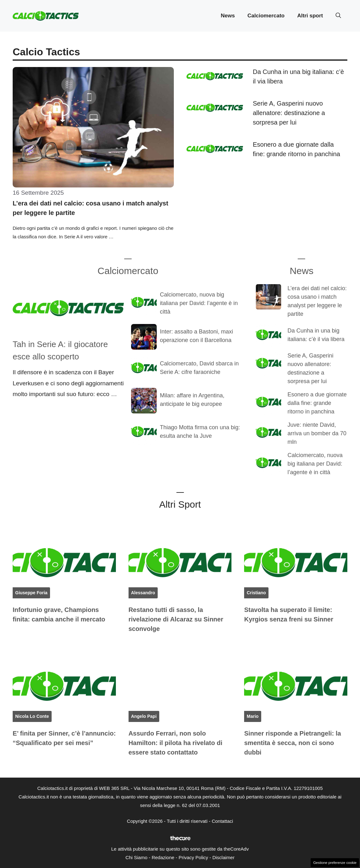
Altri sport (310, 16)
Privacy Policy (193, 857)
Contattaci (223, 821)
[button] (338, 16)
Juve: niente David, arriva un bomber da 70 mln (317, 433)
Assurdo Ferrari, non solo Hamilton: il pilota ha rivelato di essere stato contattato (176, 743)
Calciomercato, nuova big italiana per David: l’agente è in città (199, 303)
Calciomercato (266, 16)
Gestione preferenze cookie (335, 863)
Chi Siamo (136, 857)
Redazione (163, 857)
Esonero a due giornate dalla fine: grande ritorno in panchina (317, 403)
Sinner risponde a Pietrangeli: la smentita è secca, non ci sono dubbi (293, 743)
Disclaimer (224, 857)
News (228, 16)
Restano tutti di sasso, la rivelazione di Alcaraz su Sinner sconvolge (176, 619)
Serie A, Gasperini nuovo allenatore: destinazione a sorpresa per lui (289, 113)
